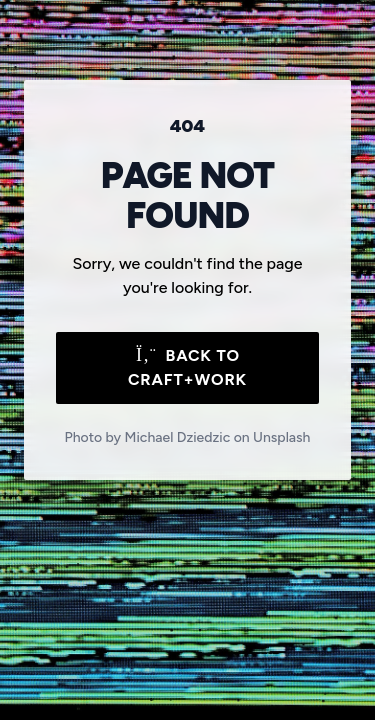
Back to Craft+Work (187, 367)
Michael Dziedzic (178, 437)
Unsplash (281, 437)
